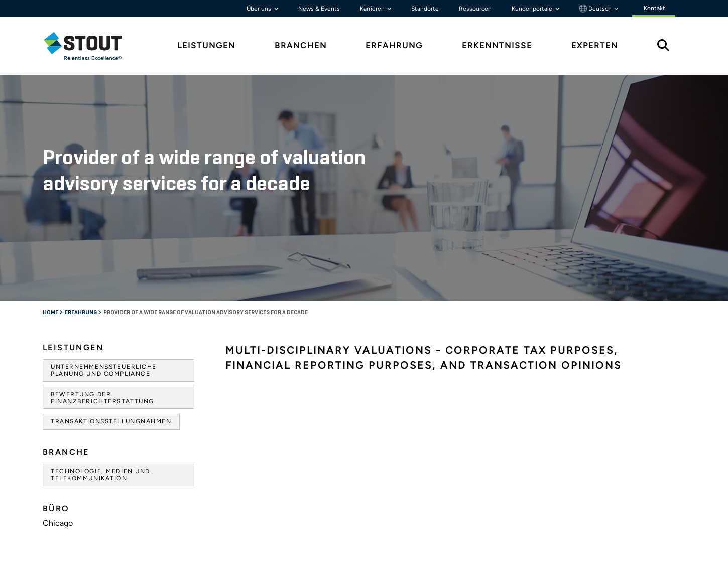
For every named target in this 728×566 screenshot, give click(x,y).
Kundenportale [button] (533, 9)
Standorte (425, 9)
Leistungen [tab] (206, 45)
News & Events (319, 9)
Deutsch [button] (596, 9)
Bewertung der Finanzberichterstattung (102, 398)
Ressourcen (475, 9)
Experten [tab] (595, 45)
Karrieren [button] (373, 9)
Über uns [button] (260, 9)
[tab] (90, 46)
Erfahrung (81, 313)
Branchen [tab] (301, 45)
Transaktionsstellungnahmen (111, 421)
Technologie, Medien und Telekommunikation (100, 475)
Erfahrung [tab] (394, 45)
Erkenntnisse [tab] (497, 45)
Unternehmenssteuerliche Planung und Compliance (104, 370)
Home (51, 313)
